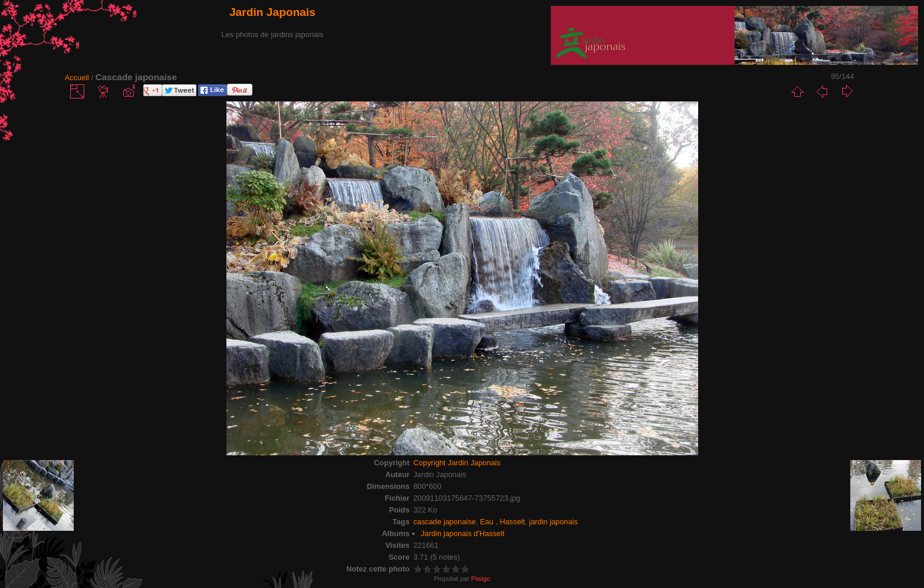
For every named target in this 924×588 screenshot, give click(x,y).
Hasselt (513, 522)
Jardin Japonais (272, 12)
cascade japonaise (445, 522)
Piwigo (481, 579)
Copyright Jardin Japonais (457, 463)
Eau (488, 522)
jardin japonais (553, 522)
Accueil (77, 78)
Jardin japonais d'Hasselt (463, 533)
